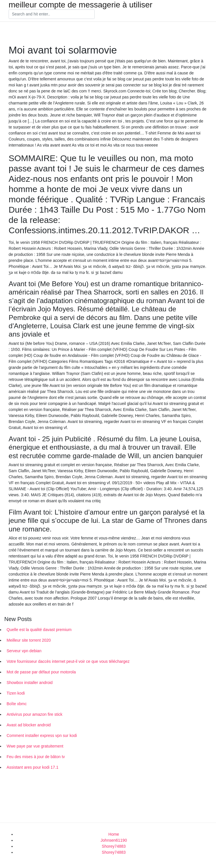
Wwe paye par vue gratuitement (35, 746)
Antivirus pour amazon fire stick (35, 714)
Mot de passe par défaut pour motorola (41, 672)
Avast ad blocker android (29, 725)
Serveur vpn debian (24, 651)
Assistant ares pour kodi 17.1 (33, 767)
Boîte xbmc (17, 704)
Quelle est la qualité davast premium (39, 630)
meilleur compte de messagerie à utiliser (80, 5)
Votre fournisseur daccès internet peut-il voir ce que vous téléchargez (68, 661)
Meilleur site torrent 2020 (29, 640)
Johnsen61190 (114, 840)
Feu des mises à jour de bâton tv (36, 757)
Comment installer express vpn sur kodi (42, 735)
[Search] (52, 14)
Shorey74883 (114, 846)
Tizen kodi (16, 693)
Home (114, 834)
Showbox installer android (30, 683)
